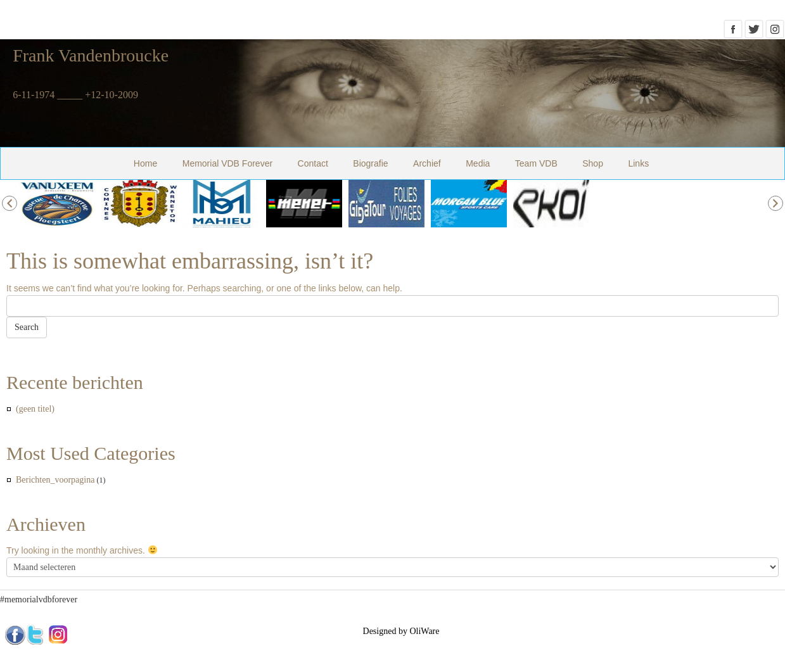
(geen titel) (35, 409)
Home (145, 163)
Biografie (370, 163)
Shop (593, 163)
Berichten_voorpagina (55, 480)
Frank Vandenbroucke (91, 55)
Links (638, 163)
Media (478, 163)
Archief (427, 163)
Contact (313, 163)
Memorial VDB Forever (227, 163)
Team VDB (536, 163)
